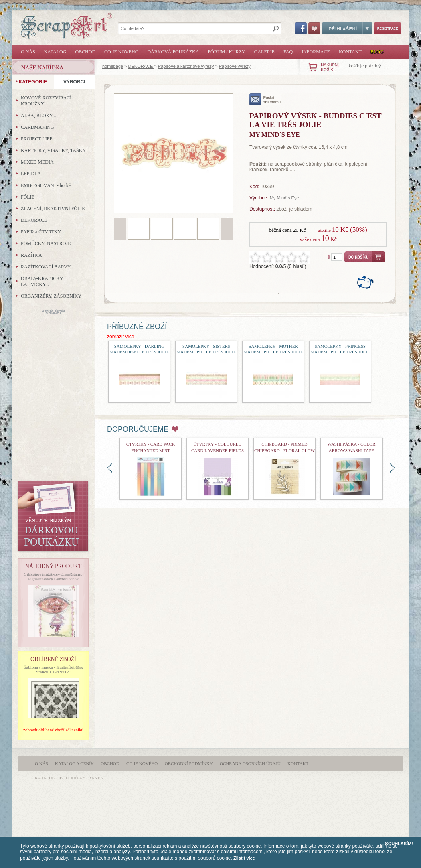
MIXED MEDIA (37, 162)
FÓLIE (28, 197)
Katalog (55, 52)
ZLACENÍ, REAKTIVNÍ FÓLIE (53, 209)
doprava (392, 468)
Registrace (388, 28)
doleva (110, 468)
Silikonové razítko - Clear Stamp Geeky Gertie (54, 576)
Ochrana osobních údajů (250, 763)
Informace (316, 52)
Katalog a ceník (74, 763)
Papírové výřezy (235, 66)
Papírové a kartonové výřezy (186, 66)
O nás (28, 52)
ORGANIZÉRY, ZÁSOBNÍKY (51, 296)
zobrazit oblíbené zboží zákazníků (53, 730)
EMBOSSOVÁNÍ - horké (46, 185)
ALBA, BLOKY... (38, 116)
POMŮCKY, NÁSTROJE (46, 243)
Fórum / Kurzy (226, 52)
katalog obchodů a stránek (69, 778)
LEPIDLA (31, 174)
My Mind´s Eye (284, 198)
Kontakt (350, 52)
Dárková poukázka (173, 52)
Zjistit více (244, 858)
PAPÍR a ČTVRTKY (41, 232)
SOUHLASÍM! (399, 844)
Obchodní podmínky (189, 763)
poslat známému (265, 99)
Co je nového (121, 52)
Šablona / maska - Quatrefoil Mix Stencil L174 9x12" (53, 669)
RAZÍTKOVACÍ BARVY (46, 267)
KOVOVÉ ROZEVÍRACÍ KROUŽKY (46, 101)
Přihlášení (347, 28)
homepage (113, 66)
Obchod (85, 52)
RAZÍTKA (31, 255)
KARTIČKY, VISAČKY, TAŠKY (53, 150)
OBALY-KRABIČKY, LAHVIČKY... (42, 281)
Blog (377, 52)
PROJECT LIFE (37, 139)
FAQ (288, 52)
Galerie (264, 52)
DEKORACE (141, 66)
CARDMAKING (37, 127)
